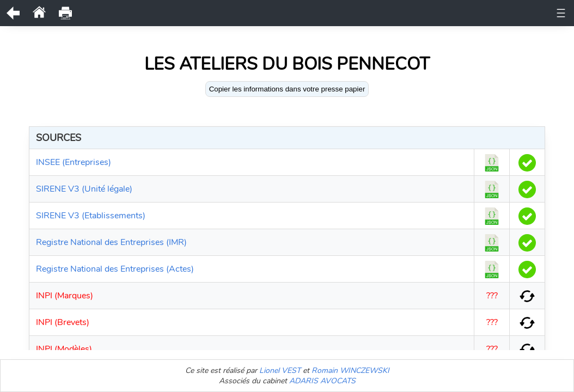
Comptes (238, 22)
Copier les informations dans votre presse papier (287, 89)
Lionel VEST (280, 370)
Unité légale (128, 10)
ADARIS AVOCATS (322, 381)
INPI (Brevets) (63, 322)
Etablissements (335, 22)
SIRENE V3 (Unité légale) (84, 189)
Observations (294, 10)
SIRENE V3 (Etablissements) (91, 216)
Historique (237, 10)
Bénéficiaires (422, 10)
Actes (469, 10)
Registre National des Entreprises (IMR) (111, 242)
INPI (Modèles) (64, 349)
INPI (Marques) (65, 296)
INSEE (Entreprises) (74, 162)
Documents (184, 10)
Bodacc (281, 22)
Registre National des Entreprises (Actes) (115, 269)
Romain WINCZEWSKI (350, 370)
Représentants (358, 10)
